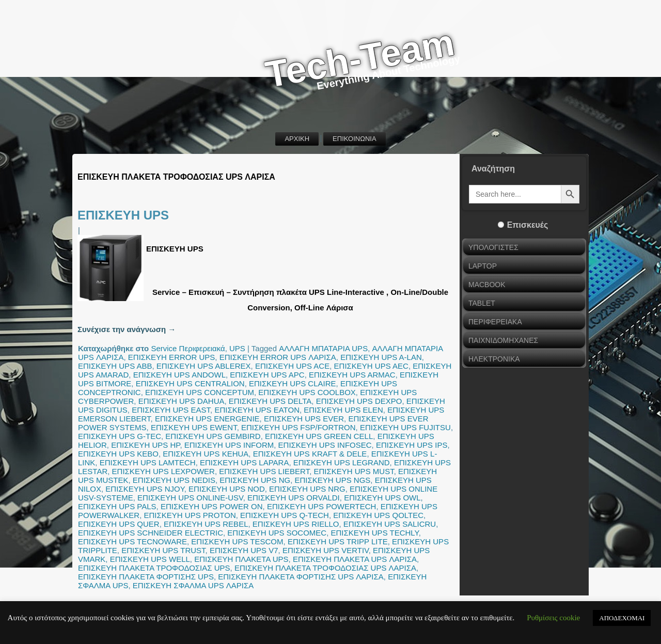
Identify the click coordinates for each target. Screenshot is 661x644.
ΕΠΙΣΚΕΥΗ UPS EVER (304, 419)
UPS (237, 348)
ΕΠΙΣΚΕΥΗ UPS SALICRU (390, 524)
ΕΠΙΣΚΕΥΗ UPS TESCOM (237, 541)
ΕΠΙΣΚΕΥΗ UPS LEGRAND (342, 462)
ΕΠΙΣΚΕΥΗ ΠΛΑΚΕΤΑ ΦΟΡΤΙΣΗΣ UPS (146, 577)
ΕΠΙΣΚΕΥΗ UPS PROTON (190, 515)
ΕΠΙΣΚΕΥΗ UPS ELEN (343, 410)
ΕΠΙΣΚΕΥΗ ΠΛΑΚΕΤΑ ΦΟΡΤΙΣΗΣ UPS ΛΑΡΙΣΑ (301, 577)
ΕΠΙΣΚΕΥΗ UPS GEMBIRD (213, 436)
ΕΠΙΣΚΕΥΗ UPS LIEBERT (264, 471)
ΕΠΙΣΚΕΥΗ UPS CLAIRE (293, 383)
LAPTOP (483, 266)
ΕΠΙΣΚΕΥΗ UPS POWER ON (212, 506)
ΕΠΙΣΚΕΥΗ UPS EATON (257, 410)
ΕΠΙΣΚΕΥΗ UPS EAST (171, 410)
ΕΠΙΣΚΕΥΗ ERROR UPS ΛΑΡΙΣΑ (278, 357)
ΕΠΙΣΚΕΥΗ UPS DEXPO (359, 401)
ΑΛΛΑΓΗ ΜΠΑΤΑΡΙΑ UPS (323, 348)
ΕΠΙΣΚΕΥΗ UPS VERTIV (326, 550)
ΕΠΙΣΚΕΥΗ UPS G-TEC (120, 436)
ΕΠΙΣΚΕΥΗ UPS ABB (115, 366)
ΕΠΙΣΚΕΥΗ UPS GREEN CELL (319, 436)
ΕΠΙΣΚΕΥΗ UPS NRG (307, 489)
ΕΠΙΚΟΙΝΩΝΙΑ (354, 139)
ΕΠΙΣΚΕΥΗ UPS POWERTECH (322, 506)
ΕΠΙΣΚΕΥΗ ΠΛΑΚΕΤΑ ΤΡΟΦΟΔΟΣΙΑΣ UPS (154, 568)
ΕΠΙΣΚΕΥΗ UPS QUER (119, 524)
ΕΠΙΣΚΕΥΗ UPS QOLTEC (378, 515)
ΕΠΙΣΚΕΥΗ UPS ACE (292, 366)
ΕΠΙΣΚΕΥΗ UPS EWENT (194, 427)
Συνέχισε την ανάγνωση (127, 329)
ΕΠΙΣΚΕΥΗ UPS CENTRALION (190, 383)
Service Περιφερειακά (188, 348)
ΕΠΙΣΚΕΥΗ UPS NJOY (145, 489)
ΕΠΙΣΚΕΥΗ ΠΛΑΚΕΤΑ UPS (241, 559)
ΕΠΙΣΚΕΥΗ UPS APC (267, 375)
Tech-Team (360, 59)
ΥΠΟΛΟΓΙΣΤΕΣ (493, 247)
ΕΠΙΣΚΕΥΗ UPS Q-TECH (285, 515)
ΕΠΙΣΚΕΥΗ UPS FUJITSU (405, 427)
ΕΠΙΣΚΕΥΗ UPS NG (255, 480)
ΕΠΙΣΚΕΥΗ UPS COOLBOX (307, 392)
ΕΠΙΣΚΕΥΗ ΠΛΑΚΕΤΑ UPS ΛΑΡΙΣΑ (355, 559)
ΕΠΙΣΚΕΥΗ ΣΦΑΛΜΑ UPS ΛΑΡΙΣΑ (193, 585)
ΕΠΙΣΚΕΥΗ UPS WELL (150, 559)
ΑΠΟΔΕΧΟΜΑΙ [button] (622, 618)
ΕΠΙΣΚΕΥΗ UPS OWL (382, 498)
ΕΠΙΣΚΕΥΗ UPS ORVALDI (294, 498)
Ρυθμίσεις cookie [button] (553, 618)
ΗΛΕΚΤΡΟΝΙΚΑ (494, 359)
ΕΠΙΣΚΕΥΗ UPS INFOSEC (325, 445)
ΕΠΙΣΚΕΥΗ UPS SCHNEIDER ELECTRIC (151, 533)
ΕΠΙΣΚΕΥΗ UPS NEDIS (174, 480)
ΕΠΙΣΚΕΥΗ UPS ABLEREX (204, 366)
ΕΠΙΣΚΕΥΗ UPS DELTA (270, 401)
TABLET (482, 303)
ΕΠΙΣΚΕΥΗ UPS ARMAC (352, 375)
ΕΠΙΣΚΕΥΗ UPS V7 (244, 550)
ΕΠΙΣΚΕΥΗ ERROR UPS (171, 357)
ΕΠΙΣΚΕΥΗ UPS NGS (333, 480)
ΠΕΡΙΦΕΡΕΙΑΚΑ (495, 322)
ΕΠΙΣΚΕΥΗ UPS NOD (227, 489)
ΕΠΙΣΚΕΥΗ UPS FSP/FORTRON (298, 427)
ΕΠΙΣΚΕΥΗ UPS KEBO (118, 454)
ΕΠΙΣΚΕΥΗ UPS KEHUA (206, 454)
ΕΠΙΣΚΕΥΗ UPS (123, 215)
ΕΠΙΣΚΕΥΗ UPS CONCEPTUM (200, 392)
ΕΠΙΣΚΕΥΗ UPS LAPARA (244, 462)
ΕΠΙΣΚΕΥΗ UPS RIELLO (296, 524)
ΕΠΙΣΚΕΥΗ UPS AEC (371, 366)
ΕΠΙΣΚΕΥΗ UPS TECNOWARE (132, 541)
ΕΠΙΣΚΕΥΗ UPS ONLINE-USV (190, 498)
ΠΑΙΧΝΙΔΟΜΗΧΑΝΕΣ (503, 340)
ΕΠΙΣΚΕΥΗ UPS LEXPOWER (163, 471)
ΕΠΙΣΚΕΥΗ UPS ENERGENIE (207, 419)
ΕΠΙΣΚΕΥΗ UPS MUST (354, 471)
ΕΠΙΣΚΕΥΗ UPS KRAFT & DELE (310, 454)
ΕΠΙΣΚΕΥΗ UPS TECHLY (375, 533)
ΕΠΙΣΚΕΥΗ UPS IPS (412, 445)
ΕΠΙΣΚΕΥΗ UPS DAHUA (182, 401)
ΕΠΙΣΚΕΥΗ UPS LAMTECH (148, 462)
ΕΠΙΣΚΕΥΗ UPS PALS (117, 506)
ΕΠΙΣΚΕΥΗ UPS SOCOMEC (277, 533)
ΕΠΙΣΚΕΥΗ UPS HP (145, 445)
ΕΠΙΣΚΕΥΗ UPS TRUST (163, 550)
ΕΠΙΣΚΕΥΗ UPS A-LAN (381, 357)
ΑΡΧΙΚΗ (297, 139)
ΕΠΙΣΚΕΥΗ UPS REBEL (206, 524)
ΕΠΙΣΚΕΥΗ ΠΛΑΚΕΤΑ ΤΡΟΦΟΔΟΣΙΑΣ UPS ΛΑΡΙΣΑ (325, 568)
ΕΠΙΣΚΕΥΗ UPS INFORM (229, 445)
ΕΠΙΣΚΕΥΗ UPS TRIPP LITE (338, 541)
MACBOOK (487, 285)
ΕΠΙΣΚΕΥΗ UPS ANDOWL (179, 375)
